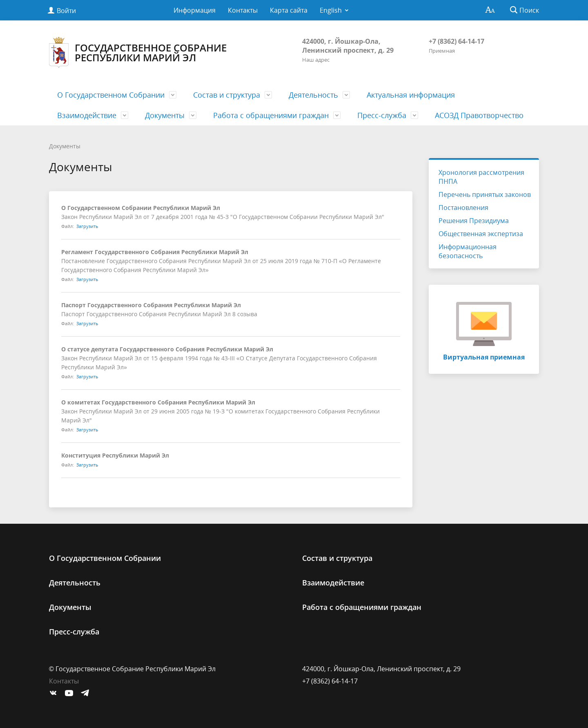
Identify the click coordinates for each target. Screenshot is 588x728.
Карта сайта (289, 10)
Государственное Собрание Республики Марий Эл (138, 52)
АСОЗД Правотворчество (479, 115)
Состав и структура (227, 95)
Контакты (243, 10)
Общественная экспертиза (481, 234)
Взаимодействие (87, 115)
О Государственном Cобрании (111, 95)
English (331, 10)
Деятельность (313, 95)
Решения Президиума (474, 221)
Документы (165, 115)
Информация (195, 10)
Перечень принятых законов (485, 194)
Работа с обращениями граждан (271, 115)
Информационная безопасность (468, 251)
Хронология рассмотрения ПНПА (481, 177)
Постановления (463, 208)
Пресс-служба (382, 115)
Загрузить (87, 226)
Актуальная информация (411, 95)
